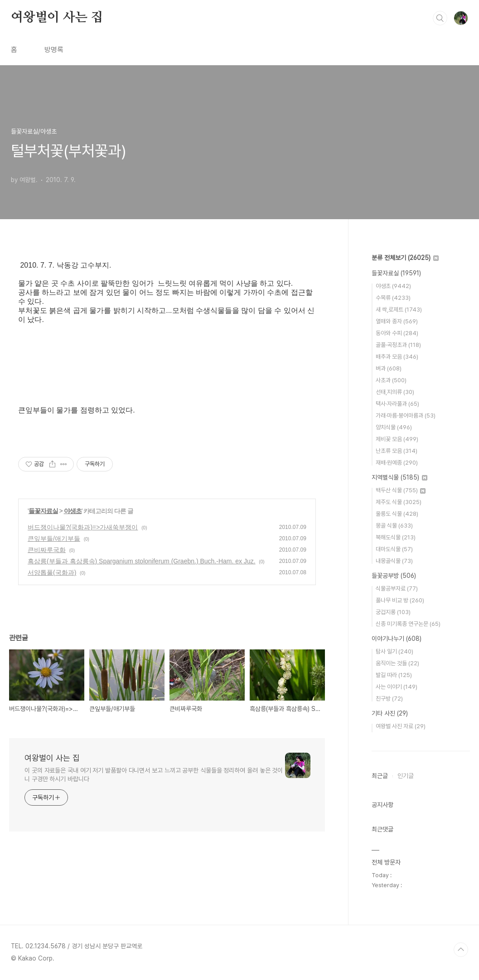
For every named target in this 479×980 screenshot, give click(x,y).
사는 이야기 (397, 687)
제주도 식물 (399, 502)
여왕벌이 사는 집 (57, 18)
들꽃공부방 (394, 576)
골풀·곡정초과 (398, 345)
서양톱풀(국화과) (52, 572)
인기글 (406, 776)
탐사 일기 (394, 651)
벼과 (389, 368)
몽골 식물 (394, 526)
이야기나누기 (397, 639)
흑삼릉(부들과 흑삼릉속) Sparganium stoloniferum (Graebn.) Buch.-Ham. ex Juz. (142, 561)
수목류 (393, 298)
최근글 (380, 776)
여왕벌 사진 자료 (401, 726)
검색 (440, 18)
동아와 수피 (397, 333)
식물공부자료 (397, 588)
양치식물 (394, 427)
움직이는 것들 (397, 663)
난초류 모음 (397, 451)
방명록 (54, 50)
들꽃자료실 (43, 511)
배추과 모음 (397, 357)
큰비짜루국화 (47, 550)
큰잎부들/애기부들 (54, 538)
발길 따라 (394, 675)
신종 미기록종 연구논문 (408, 624)
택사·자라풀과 (397, 404)
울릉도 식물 (397, 514)
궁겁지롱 (393, 612)
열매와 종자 (397, 321)
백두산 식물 (401, 490)
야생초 (73, 511)
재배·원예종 (397, 463)
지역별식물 (399, 477)
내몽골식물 (394, 561)
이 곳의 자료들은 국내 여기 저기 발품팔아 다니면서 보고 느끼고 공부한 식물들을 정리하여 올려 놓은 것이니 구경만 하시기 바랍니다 (154, 775)
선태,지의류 (395, 392)
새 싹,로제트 (399, 310)
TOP (461, 950)
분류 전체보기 (405, 258)
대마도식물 (394, 549)
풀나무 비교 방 (400, 600)
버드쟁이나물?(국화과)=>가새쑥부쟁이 (83, 527)
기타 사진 (390, 713)
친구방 (389, 699)
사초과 (391, 380)
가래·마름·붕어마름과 (406, 416)
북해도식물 (396, 537)
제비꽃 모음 (397, 439)
